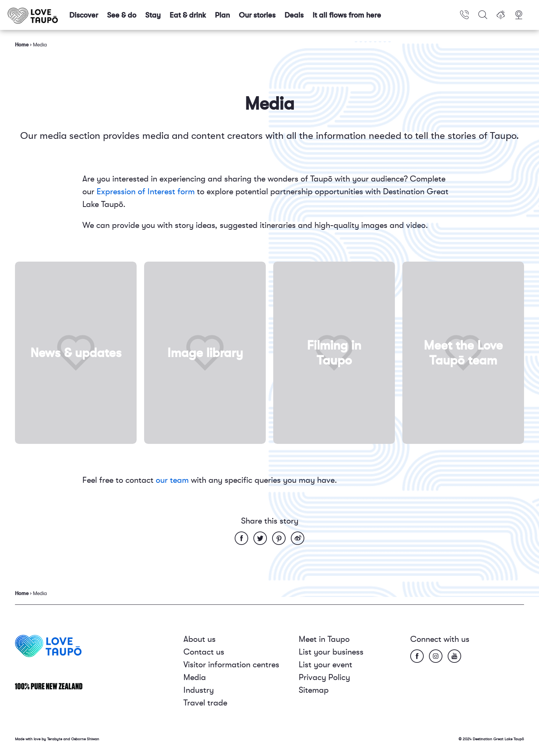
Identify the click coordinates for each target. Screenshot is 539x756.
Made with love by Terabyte (39, 739)
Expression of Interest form (146, 191)
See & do (122, 15)
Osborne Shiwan (85, 739)
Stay (153, 15)
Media (195, 677)
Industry (199, 690)
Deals (294, 15)
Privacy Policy (324, 677)
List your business (331, 652)
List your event (325, 664)
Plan (222, 15)
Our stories (257, 15)
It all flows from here (347, 15)
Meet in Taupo (324, 639)
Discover (84, 15)
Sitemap (314, 690)
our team (172, 480)
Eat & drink (188, 15)
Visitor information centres (231, 664)
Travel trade (205, 703)
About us (200, 639)
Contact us (204, 652)
